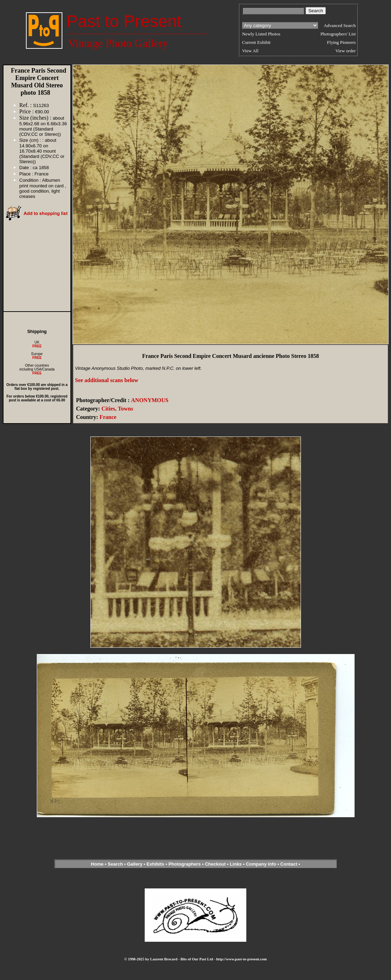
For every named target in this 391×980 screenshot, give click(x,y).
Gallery (135, 864)
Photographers (185, 864)
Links (236, 864)
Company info (262, 864)
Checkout (215, 864)
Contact (289, 864)
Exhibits (155, 864)
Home (97, 864)
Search (115, 864)
